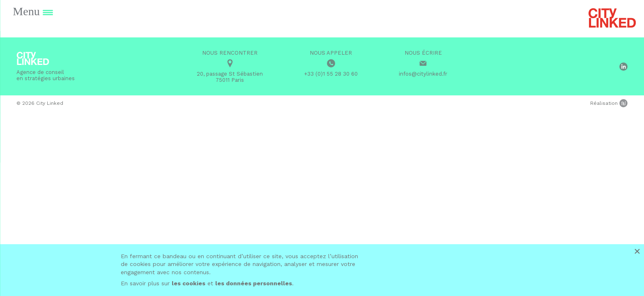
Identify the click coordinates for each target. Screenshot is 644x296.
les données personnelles (254, 283)
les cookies (189, 283)
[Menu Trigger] (33, 11)
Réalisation (609, 103)
